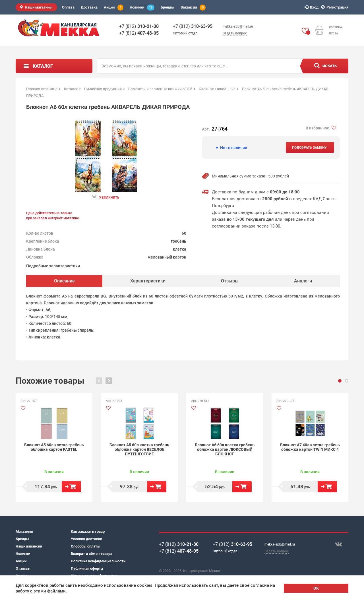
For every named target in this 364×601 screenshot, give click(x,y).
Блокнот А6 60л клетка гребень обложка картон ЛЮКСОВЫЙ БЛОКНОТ (225, 449)
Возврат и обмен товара (92, 554)
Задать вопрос (235, 33)
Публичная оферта (87, 568)
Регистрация (336, 7)
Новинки (142, 8)
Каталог (43, 66)
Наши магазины (39, 7)
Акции (114, 8)
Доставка (89, 7)
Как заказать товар (88, 531)
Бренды (167, 7)
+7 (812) (139, 26)
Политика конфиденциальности (98, 561)
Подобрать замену (309, 148)
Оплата (68, 7)
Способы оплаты (86, 546)
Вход (312, 7)
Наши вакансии (29, 546)
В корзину (71, 487)
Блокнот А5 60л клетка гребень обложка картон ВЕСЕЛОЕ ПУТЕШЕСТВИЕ (139, 449)
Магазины (24, 531)
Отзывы (23, 568)
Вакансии (193, 8)
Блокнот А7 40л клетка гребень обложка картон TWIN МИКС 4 (310, 447)
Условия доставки (86, 539)
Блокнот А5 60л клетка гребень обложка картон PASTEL (54, 447)
